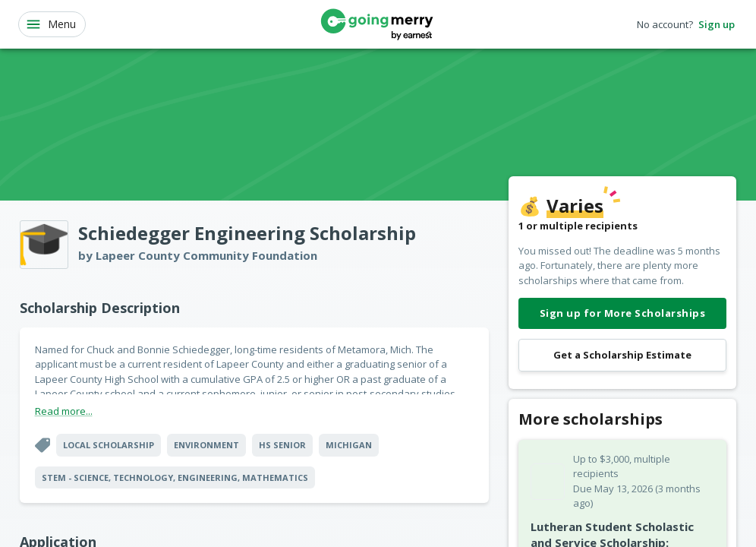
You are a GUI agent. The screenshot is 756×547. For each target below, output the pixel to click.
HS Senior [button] (282, 445)
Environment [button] (206, 445)
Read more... (64, 411)
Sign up (717, 25)
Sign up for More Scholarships (622, 313)
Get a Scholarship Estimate (622, 355)
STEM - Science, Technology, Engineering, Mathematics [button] (175, 477)
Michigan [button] (349, 445)
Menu (50, 24)
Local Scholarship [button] (109, 445)
